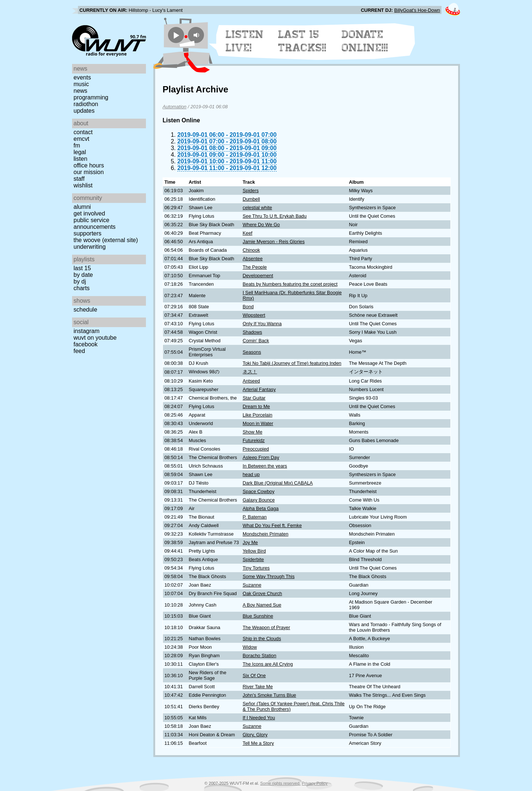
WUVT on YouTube (95, 338)
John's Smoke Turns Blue (270, 695)
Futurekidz (254, 440)
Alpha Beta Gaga (261, 508)
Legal (80, 152)
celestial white (258, 208)
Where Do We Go (261, 225)
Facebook (86, 344)
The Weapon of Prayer (267, 627)
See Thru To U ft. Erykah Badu (275, 216)
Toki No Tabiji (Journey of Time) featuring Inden (292, 363)
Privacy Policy (315, 783)
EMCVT (81, 139)
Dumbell (251, 199)
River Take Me (258, 687)
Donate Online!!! (365, 41)
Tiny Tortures (256, 568)
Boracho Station (260, 656)
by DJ (80, 281)
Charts (82, 288)
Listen (80, 159)
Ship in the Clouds (262, 639)
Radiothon (86, 104)
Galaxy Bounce (259, 500)
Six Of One (254, 675)
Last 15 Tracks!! (302, 41)
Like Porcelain (258, 415)
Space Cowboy (259, 491)
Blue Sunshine (258, 616)
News (80, 91)
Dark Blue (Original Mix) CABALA (278, 483)
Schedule (85, 310)
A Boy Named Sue (262, 605)
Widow (250, 647)
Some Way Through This (269, 576)
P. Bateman (255, 517)
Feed (79, 351)
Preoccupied (256, 449)
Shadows (253, 332)
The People (255, 267)
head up (251, 474)
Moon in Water (258, 423)
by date (83, 275)
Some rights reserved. (280, 783)
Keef (248, 233)
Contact (83, 132)
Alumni (82, 207)
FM (77, 145)
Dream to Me (256, 406)
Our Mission (89, 172)
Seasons (252, 352)
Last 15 (82, 268)
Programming (91, 97)
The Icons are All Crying (268, 664)
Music (81, 84)
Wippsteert (254, 315)
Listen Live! (245, 41)
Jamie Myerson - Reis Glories (274, 242)
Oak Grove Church (262, 593)
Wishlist (83, 185)
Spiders (251, 191)
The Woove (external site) (106, 240)
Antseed (251, 381)
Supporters (88, 233)
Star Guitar (254, 398)
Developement (258, 276)
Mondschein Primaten (266, 534)
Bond (248, 307)
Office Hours (89, 165)
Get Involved (89, 213)
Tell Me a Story (258, 743)
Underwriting (90, 247)
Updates (84, 111)
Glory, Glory (255, 735)
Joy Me (250, 542)
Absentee (253, 259)
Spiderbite (253, 559)
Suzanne (252, 585)
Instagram (86, 331)
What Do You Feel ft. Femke (272, 525)
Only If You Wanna (262, 324)
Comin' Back (256, 341)
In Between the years (265, 466)
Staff (79, 179)
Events (82, 77)
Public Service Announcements (95, 223)
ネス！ (250, 372)
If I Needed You (259, 718)
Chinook (251, 250)
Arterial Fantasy (259, 389)
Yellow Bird (254, 551)
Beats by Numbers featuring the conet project (290, 284)
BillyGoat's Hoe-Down (417, 10)
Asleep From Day (261, 457)
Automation (175, 107)
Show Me (253, 432)
